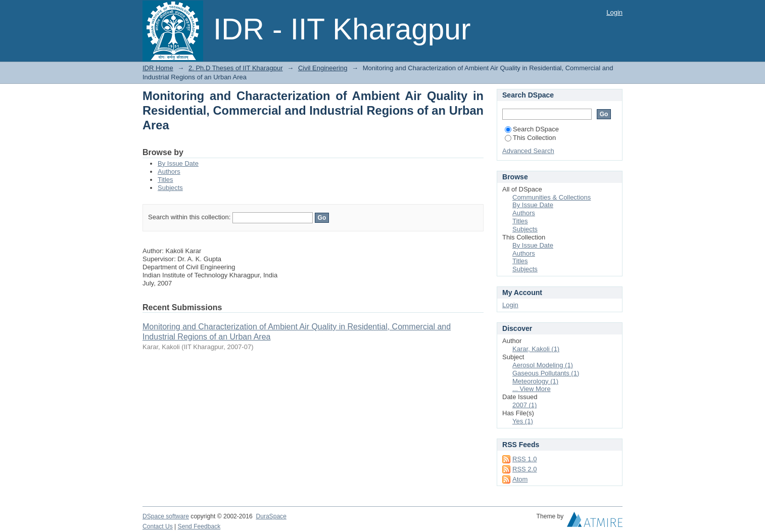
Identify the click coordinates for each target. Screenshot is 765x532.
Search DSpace (532, 129)
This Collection (530, 138)
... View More (532, 389)
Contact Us (158, 526)
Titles (165, 180)
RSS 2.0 (524, 469)
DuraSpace (271, 516)
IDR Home (158, 68)
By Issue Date (178, 163)
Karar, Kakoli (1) (536, 349)
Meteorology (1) (535, 381)
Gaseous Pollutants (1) (546, 373)
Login (614, 12)
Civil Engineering (323, 68)
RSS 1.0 (524, 459)
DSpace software (166, 516)
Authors (169, 172)
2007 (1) (524, 405)
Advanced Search (528, 151)
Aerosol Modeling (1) (543, 365)
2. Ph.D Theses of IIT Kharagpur (236, 68)
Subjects (170, 188)
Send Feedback (199, 526)
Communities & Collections (552, 197)
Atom (520, 479)
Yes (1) (523, 421)
